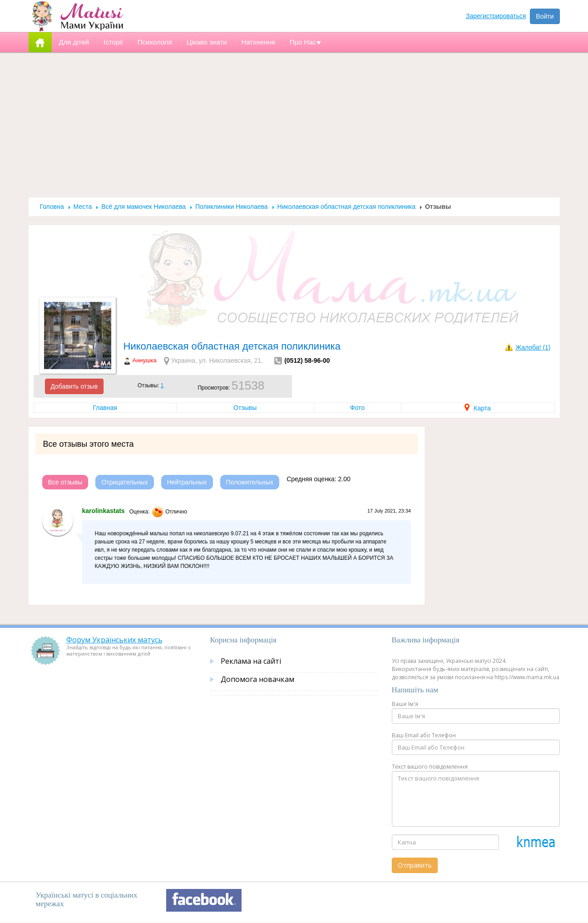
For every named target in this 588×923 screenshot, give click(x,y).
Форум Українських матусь (114, 640)
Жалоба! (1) (533, 347)
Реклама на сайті (251, 661)
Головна (52, 207)
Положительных (250, 482)
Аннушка (145, 360)
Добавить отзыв (74, 386)
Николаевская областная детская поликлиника (346, 207)
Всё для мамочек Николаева (143, 207)
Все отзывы (65, 482)
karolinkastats (104, 511)
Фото (357, 408)
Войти (545, 16)
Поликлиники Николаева (232, 207)
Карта (477, 408)
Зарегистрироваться (496, 16)
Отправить (415, 865)
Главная (105, 408)
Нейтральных (187, 482)
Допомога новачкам (257, 679)
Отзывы (245, 408)
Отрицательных (124, 482)
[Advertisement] (294, 125)
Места (83, 207)
